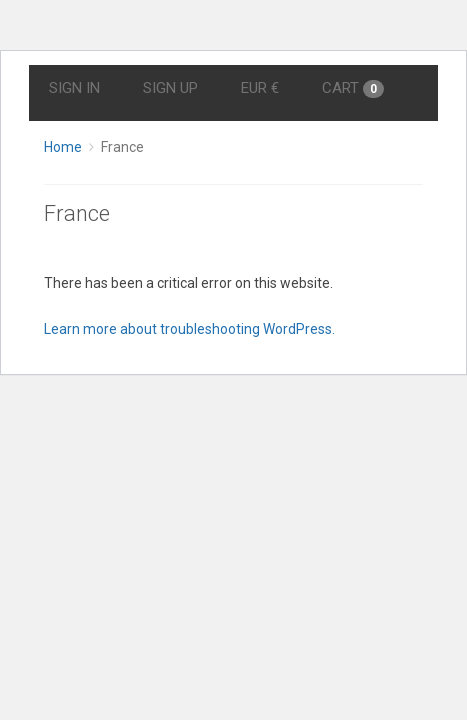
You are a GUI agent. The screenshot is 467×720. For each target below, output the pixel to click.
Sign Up (170, 88)
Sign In (74, 88)
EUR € (260, 88)
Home (63, 147)
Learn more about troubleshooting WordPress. (189, 329)
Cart (353, 88)
